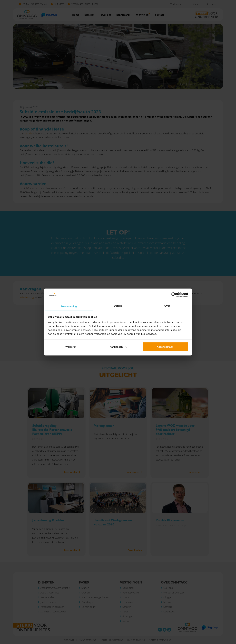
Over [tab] (167, 306)
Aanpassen (118, 347)
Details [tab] (118, 306)
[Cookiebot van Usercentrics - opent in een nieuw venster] (174, 295)
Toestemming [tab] (69, 306)
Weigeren (71, 347)
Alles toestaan (165, 347)
